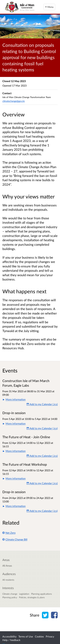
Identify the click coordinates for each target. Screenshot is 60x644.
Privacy (50, 636)
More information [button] (16, 399)
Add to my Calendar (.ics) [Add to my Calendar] (42, 404)
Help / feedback (11, 640)
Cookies (39, 636)
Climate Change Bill (15, 539)
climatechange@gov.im (14, 101)
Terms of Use (26, 636)
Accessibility (9, 636)
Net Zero (9, 533)
